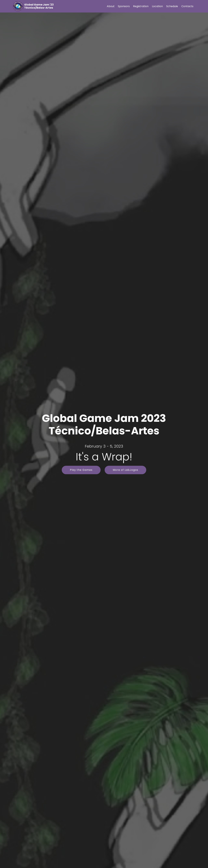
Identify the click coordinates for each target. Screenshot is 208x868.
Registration (141, 6)
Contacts (187, 6)
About (111, 6)
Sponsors (124, 6)
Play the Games (81, 470)
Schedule (172, 6)
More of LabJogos (125, 470)
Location (157, 6)
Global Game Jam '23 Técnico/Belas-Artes (39, 6)
